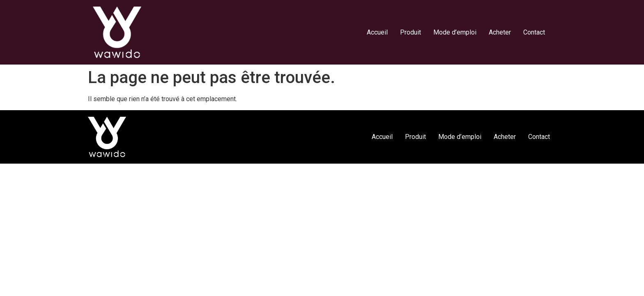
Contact (534, 32)
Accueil (377, 32)
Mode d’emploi (455, 32)
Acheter (500, 32)
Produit (411, 32)
